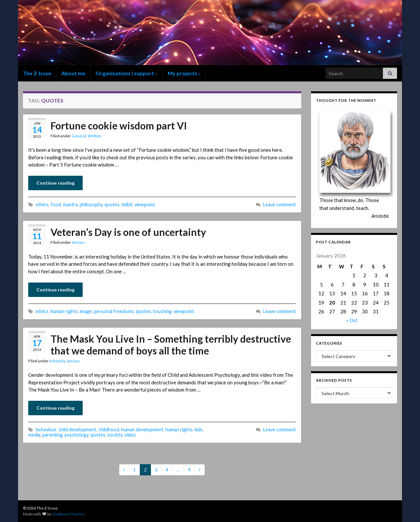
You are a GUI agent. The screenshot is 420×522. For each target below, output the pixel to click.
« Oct (352, 320)
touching (162, 311)
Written (94, 136)
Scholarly (57, 361)
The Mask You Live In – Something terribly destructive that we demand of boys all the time (171, 345)
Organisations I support (126, 73)
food (56, 204)
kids (199, 430)
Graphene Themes (68, 514)
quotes (112, 204)
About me (73, 73)
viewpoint (145, 204)
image (86, 311)
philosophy (91, 204)
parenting (52, 435)
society (115, 435)
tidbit (127, 204)
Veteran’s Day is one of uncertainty (128, 232)
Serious (78, 242)
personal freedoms (114, 311)
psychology (76, 435)
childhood (109, 430)
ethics (42, 204)
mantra (70, 204)
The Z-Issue (37, 73)
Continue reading (55, 183)
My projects (184, 73)
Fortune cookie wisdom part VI (119, 125)
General (79, 136)
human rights (64, 311)
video (130, 435)
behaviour (46, 430)
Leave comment (280, 204)
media (34, 435)
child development (77, 430)
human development (142, 430)
